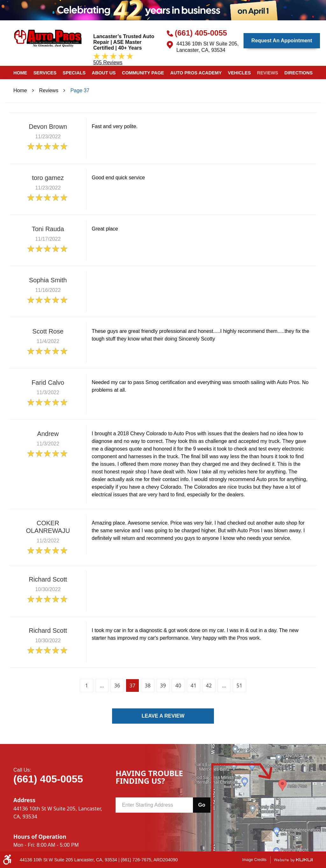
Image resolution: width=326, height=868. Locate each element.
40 (178, 685)
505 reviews (108, 62)
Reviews (267, 73)
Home (20, 73)
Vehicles (239, 73)
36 (117, 685)
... (102, 685)
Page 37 (80, 90)
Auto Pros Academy (196, 73)
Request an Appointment (282, 41)
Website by (293, 860)
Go (202, 805)
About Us (104, 73)
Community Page (143, 73)
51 (239, 685)
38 (148, 685)
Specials (74, 73)
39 (163, 685)
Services (45, 73)
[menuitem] (20, 72)
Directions (298, 73)
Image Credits (254, 860)
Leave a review (163, 716)
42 (209, 685)
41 (194, 685)
